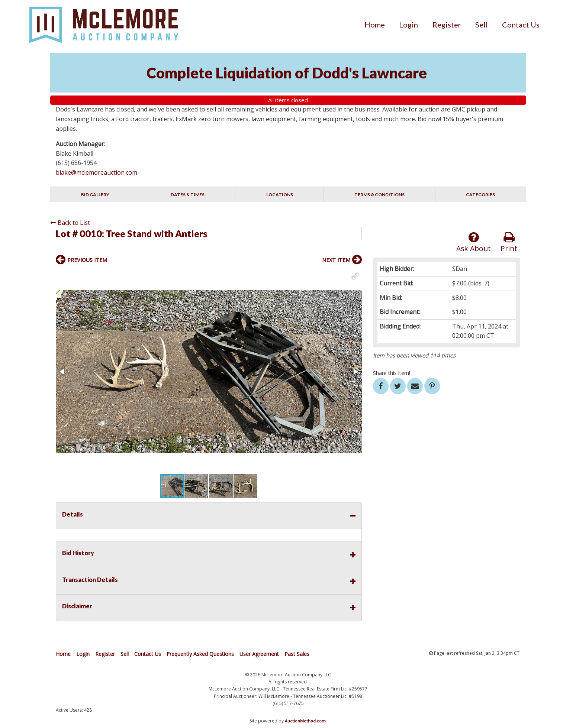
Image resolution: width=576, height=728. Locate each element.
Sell (482, 25)
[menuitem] (375, 25)
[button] (355, 276)
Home (375, 25)
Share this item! (392, 373)
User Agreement (259, 654)
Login (408, 25)
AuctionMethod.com (305, 721)
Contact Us (521, 25)
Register (447, 25)
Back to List (70, 223)
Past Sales (297, 654)
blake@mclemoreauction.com (96, 172)
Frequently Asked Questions (200, 654)
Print (509, 242)
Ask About (474, 242)
